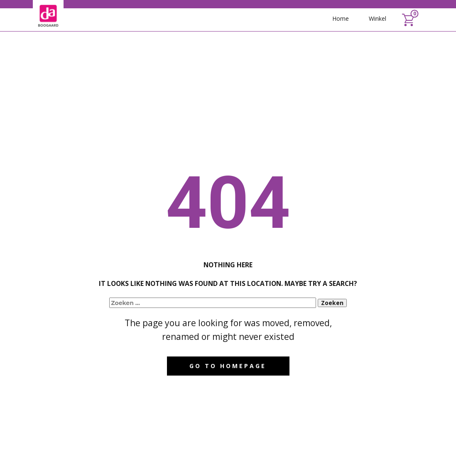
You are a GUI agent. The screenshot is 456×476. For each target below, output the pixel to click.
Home (341, 18)
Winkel (378, 18)
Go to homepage (228, 366)
